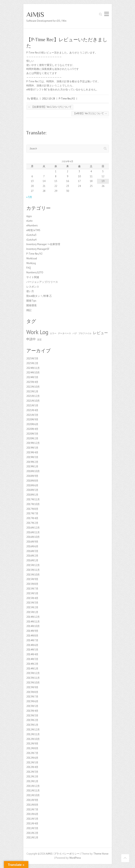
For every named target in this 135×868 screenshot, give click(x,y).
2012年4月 (32, 767)
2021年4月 (32, 410)
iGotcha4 (31, 240)
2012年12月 (33, 730)
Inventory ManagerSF (38, 249)
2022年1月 (32, 391)
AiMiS (35, 14)
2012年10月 (33, 739)
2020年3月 (32, 434)
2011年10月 (33, 795)
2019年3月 (32, 457)
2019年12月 (33, 443)
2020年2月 (32, 438)
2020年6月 (32, 424)
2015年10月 (33, 575)
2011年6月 (32, 814)
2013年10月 (33, 683)
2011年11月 (33, 791)
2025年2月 (32, 363)
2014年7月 (32, 640)
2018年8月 (32, 481)
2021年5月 (32, 405)
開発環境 (31, 305)
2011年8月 (32, 805)
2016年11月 (33, 532)
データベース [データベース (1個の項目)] (64, 333)
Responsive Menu (107, 14)
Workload (32, 258)
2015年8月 (32, 584)
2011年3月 (32, 828)
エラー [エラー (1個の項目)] (53, 333)
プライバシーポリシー (67, 854)
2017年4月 (32, 518)
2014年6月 (32, 645)
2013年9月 (32, 687)
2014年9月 (32, 631)
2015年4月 (32, 598)
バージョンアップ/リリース (42, 282)
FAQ (29, 268)
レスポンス (33, 287)
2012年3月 (32, 772)
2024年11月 (33, 368)
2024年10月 (33, 373)
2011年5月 (32, 819)
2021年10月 (33, 401)
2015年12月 (33, 565)
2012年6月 (32, 758)
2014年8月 (32, 636)
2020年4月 (32, 429)
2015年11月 (33, 570)
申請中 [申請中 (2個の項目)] (31, 339)
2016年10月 (33, 537)
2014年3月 (32, 659)
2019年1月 (32, 466)
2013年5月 (32, 706)
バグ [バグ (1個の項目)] (75, 333)
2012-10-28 (49, 99)
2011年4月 (32, 823)
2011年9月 (32, 800)
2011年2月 (32, 833)
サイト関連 (33, 277)
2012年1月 (32, 781)
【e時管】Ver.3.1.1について (90, 113)
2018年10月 (33, 471)
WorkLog (31, 263)
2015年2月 (32, 607)
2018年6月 (32, 485)
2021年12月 (33, 396)
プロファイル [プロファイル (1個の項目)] (85, 333)
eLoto (29, 221)
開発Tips (31, 301)
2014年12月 (33, 617)
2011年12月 (33, 786)
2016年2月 (32, 556)
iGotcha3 (31, 235)
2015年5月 (32, 593)
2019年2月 (32, 462)
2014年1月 (32, 669)
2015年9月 (32, 579)
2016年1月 (32, 560)
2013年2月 (32, 720)
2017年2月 (32, 523)
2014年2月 (32, 664)
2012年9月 (32, 744)
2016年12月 (33, 528)
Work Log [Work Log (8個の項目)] (37, 332)
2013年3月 (32, 716)
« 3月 (29, 197)
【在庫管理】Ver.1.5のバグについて (50, 107)
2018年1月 (32, 495)
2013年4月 (32, 711)
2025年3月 (32, 359)
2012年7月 (32, 753)
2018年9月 (32, 476)
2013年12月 (33, 673)
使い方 (30, 291)
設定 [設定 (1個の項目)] (39, 339)
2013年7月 (32, 697)
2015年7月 (32, 589)
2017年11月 (33, 499)
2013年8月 (32, 692)
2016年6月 (32, 546)
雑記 (29, 310)
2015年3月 (32, 603)
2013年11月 (33, 678)
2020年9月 (32, 419)
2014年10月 (33, 626)
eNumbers (32, 225)
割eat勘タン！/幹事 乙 (39, 296)
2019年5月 (32, 448)
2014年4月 (32, 654)
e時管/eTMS (33, 230)
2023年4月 (32, 382)
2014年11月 (33, 622)
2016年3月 (32, 551)
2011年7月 (32, 809)
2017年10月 (33, 504)
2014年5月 (32, 650)
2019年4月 (32, 452)
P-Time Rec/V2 (67, 99)
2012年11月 (33, 734)
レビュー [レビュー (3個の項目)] (100, 333)
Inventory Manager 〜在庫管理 (43, 244)
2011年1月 (32, 838)
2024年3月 (32, 377)
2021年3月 (32, 415)
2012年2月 (32, 777)
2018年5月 (32, 490)
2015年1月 (32, 612)
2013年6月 (32, 701)
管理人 (34, 99)
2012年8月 (32, 748)
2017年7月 (32, 513)
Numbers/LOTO (35, 272)
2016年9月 (32, 542)
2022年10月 (33, 387)
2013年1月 (32, 725)
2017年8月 (32, 509)
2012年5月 (32, 763)
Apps (29, 216)
